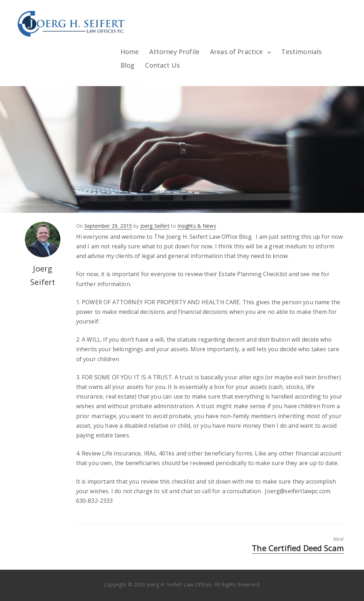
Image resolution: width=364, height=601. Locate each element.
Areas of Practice (237, 52)
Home (130, 52)
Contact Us (162, 65)
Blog (128, 65)
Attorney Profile (174, 52)
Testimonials (301, 52)
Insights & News (197, 226)
